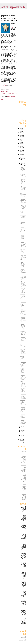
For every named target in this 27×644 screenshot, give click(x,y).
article (12, 27)
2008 (21, 153)
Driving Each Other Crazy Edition (22, 370)
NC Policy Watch (24, 475)
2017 (21, 141)
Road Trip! (23, 344)
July (22, 426)
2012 (21, 148)
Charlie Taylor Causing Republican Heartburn (23, 228)
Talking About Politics (24, 492)
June (22, 428)
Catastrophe (23, 214)
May (22, 429)
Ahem (22, 193)
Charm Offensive (23, 276)
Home (9, 94)
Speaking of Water (23, 177)
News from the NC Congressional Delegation (23, 256)
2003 (21, 442)
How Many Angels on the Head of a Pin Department (23, 352)
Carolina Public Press (24, 461)
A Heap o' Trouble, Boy (23, 357)
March (22, 432)
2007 (21, 154)
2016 (21, 142)
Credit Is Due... (22, 209)
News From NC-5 (23, 379)
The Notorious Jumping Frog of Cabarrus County (23, 189)
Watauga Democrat (24, 497)
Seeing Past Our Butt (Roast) (23, 216)
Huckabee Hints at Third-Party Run (23, 390)
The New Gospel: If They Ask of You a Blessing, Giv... (23, 317)
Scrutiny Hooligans (24, 486)
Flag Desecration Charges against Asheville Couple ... (23, 407)
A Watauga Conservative (23, 453)
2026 (21, 129)
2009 (21, 152)
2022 (21, 134)
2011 (21, 149)
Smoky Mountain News (24, 488)
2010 (21, 150)
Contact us (24, 463)
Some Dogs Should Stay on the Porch (23, 376)
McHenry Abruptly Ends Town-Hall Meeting (23, 242)
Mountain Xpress (24, 472)
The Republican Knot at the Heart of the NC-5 (23, 284)
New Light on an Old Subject (23, 347)
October (22, 161)
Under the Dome (24, 495)
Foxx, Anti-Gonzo (23, 424)
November (23, 158)
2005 (21, 439)
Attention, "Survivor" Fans (23, 247)
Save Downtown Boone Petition (23, 220)
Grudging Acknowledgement (23, 342)
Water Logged (23, 168)
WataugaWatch (13, 7)
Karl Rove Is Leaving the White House (23, 322)
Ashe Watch (23, 455)
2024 (21, 131)
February (23, 433)
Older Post (15, 94)
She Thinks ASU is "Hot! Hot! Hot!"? (23, 171)
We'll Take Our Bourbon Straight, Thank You (23, 182)
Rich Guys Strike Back (23, 401)
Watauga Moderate (24, 499)
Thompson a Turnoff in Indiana (23, 206)
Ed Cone (24, 464)
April (22, 430)
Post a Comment (4, 91)
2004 (21, 441)
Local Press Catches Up (23, 279)
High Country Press (24, 468)
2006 (21, 438)
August (22, 166)
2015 (21, 143)
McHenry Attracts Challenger (23, 338)
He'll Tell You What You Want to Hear (23, 361)
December (23, 156)
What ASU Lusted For (23, 261)
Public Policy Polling (24, 483)
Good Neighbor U (23, 366)
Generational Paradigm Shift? (23, 202)
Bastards (22, 223)
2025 (21, 130)
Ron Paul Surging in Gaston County (23, 296)
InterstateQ (24, 471)
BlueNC (24, 458)
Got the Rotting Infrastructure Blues (23, 421)
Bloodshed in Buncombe (23, 272)
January (22, 435)
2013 (21, 146)
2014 (21, 145)
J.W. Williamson (24, 637)
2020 (21, 137)
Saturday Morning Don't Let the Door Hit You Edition (23, 266)
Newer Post (4, 94)
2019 (21, 138)
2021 (21, 135)
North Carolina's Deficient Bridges (23, 413)
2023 (21, 133)
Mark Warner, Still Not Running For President (23, 384)
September (23, 163)
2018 (21, 139)
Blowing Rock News (23, 457)
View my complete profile (22, 640)
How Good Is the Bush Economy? (23, 301)
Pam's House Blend (25, 477)
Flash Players (23, 417)
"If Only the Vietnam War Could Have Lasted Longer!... (23, 235)
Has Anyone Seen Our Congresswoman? (23, 333)
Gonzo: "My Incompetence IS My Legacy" (23, 197)
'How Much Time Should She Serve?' (23, 290)
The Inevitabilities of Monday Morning (23, 395)
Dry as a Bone (22, 212)
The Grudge (23, 399)
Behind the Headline (23, 175)
